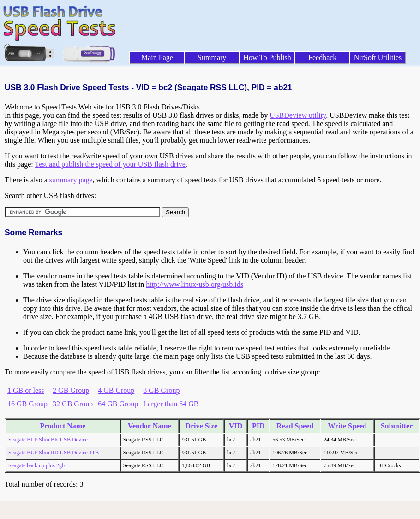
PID (258, 426)
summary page (71, 180)
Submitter (397, 426)
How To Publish (267, 57)
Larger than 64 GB (171, 404)
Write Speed (347, 426)
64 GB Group (118, 404)
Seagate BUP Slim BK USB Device (48, 440)
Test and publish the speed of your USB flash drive (110, 164)
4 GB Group (116, 390)
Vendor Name (150, 426)
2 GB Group (71, 390)
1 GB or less (26, 390)
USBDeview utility (298, 115)
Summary (212, 57)
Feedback (322, 57)
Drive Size (201, 426)
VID (236, 426)
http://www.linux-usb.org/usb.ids (195, 284)
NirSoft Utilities (378, 57)
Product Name (63, 426)
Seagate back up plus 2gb (36, 465)
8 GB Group (161, 390)
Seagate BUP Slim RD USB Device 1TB (54, 453)
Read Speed (295, 426)
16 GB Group (27, 404)
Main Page (157, 57)
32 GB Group (73, 404)
